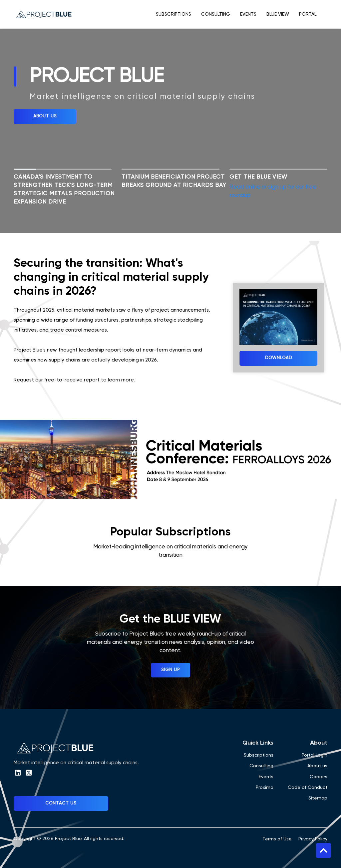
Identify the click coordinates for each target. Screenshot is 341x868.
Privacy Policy (313, 839)
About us (317, 766)
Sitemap (318, 798)
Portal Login (315, 755)
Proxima (265, 788)
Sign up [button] (170, 670)
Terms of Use (277, 839)
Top (324, 851)
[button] (26, 459)
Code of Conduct (308, 788)
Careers (319, 777)
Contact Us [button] (61, 803)
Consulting (216, 14)
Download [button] (279, 358)
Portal (308, 14)
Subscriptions (173, 14)
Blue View (278, 14)
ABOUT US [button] (45, 116)
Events (248, 14)
